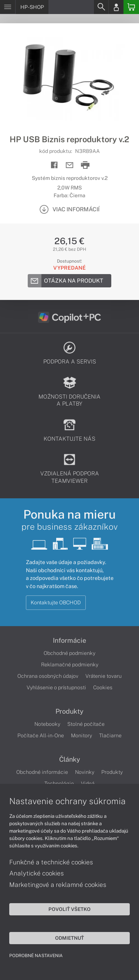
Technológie (59, 783)
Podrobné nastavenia (36, 956)
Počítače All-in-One (41, 735)
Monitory (82, 735)
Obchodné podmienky (69, 653)
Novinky (85, 772)
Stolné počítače (86, 724)
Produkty (69, 711)
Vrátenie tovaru (104, 676)
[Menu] (8, 7)
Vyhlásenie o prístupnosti (56, 687)
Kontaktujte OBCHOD (56, 602)
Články (70, 759)
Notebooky (47, 724)
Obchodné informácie (42, 772)
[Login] (116, 7)
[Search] (101, 7)
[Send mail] (70, 165)
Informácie (69, 641)
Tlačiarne (110, 735)
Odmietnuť (69, 938)
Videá (88, 783)
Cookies (103, 687)
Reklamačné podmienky (70, 665)
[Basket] (131, 7)
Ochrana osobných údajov (48, 676)
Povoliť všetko (69, 909)
